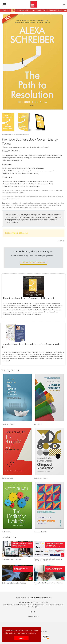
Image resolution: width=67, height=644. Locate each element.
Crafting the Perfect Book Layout (12, 559)
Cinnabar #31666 (7, 478)
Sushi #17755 (6, 532)
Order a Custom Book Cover (34, 262)
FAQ (5, 605)
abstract (54, 203)
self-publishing (29, 207)
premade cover (7, 207)
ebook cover (38, 207)
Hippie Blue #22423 (8, 424)
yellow (49, 203)
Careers (47, 605)
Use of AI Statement (57, 605)
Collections (32, 607)
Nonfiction (5, 135)
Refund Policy (44, 602)
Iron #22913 (38, 424)
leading (28, 205)
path (20, 203)
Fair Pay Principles (38, 605)
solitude (58, 205)
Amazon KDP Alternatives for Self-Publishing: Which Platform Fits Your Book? (48, 560)
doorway (44, 203)
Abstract (27, 135)
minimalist (11, 205)
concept (17, 205)
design (45, 205)
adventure (61, 203)
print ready (46, 207)
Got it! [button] (21, 638)
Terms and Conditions (26, 602)
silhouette (32, 203)
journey (38, 203)
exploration (51, 205)
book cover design (18, 207)
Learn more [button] (32, 633)
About (9, 605)
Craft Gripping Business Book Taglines (14, 583)
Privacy (36, 602)
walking (4, 205)
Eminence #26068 (40, 532)
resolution (25, 203)
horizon (23, 205)
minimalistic (14, 203)
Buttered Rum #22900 (41, 478)
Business (13, 135)
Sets (37, 607)
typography (34, 205)
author (8, 203)
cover (40, 205)
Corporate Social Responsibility (22, 605)
